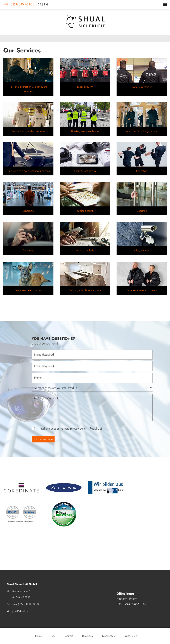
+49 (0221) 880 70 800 (26, 604)
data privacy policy (76, 429)
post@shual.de (20, 611)
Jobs (53, 636)
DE (39, 4)
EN (46, 4)
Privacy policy (131, 636)
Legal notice (108, 636)
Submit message (43, 439)
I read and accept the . (70, 429)
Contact (69, 636)
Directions (87, 636)
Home (38, 636)
